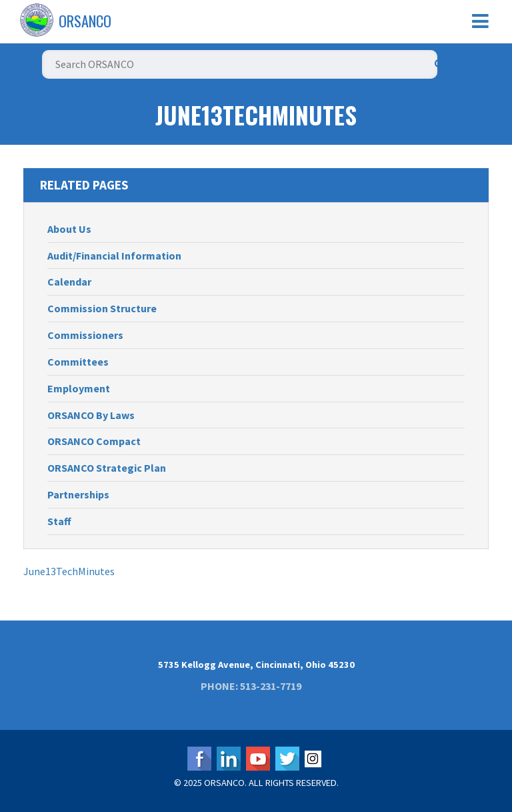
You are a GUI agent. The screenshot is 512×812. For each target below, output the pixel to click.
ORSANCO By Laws (91, 415)
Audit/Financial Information (114, 256)
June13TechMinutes (69, 571)
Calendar (69, 282)
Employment (79, 388)
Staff (59, 521)
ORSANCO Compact (94, 441)
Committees (78, 362)
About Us (69, 229)
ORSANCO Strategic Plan (107, 468)
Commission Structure (102, 308)
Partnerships (78, 494)
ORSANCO (85, 21)
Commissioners (85, 335)
